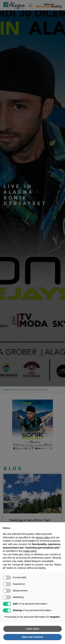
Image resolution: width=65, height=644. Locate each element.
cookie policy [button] (30, 551)
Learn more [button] (32, 629)
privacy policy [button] (43, 537)
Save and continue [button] (33, 637)
